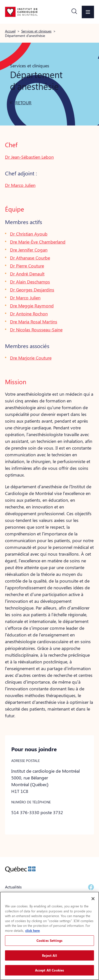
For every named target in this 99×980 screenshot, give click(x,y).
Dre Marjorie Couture (31, 358)
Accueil (10, 31)
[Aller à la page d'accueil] (21, 12)
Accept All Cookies (49, 970)
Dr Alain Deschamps (30, 282)
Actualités (13, 887)
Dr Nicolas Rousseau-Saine (36, 330)
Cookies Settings (49, 940)
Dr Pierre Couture (27, 266)
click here (32, 930)
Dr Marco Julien (20, 185)
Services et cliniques (36, 31)
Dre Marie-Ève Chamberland (38, 242)
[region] (49, 936)
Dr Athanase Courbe (30, 258)
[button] (74, 12)
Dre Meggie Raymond (32, 306)
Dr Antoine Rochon (29, 314)
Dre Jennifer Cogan (29, 250)
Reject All (49, 955)
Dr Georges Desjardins (32, 290)
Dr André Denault (27, 274)
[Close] (93, 899)
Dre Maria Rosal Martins (34, 322)
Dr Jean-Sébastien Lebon (29, 157)
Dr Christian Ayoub (29, 234)
